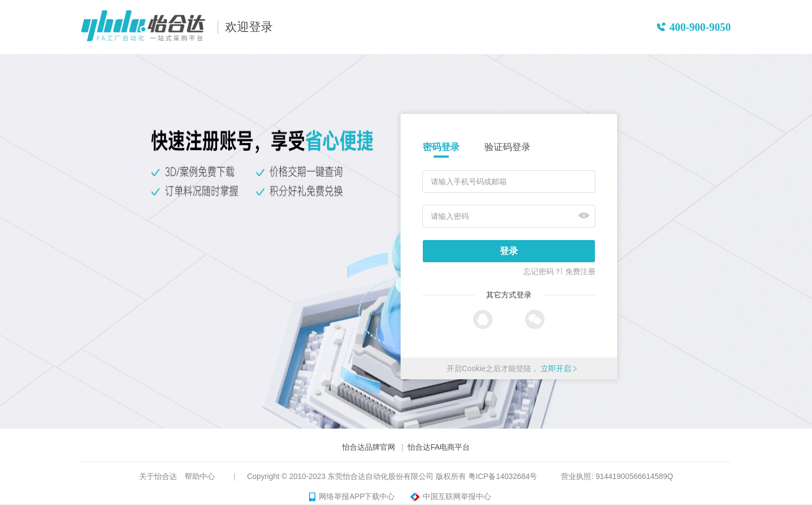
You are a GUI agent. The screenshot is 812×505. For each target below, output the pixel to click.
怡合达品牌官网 (369, 447)
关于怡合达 (158, 476)
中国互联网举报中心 (449, 497)
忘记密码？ (542, 271)
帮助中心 (200, 476)
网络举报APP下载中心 (352, 497)
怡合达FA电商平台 (439, 447)
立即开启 (556, 368)
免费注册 (580, 271)
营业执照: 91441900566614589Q (617, 476)
